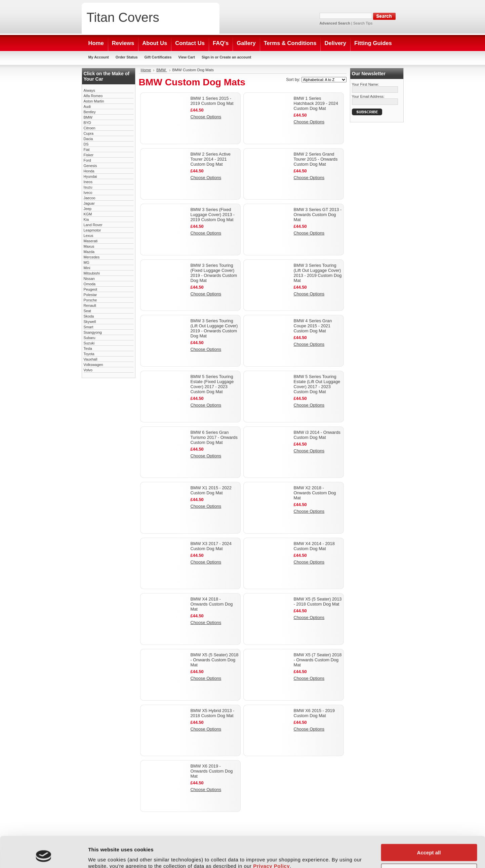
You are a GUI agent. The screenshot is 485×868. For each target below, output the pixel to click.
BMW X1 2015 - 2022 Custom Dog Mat (211, 490)
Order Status (127, 57)
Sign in (208, 57)
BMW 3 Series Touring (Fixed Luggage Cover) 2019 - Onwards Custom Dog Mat (214, 273)
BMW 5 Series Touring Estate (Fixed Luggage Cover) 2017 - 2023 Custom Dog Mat (212, 384)
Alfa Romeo (93, 96)
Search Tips (363, 23)
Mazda (89, 252)
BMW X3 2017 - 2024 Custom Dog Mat (211, 546)
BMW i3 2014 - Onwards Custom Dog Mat (317, 435)
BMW (88, 117)
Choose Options (206, 117)
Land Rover (93, 225)
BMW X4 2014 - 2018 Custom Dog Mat (314, 546)
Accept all (429, 823)
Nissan (89, 279)
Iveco (88, 193)
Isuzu (88, 187)
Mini (87, 268)
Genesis (90, 166)
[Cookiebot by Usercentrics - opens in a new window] (44, 855)
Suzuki (89, 343)
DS (86, 144)
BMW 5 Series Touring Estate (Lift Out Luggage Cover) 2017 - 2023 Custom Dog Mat (317, 384)
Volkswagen (93, 365)
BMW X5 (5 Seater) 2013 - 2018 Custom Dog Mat (318, 602)
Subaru (90, 338)
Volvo (88, 370)
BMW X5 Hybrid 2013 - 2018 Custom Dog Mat (213, 713)
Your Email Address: (368, 96)
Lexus (89, 236)
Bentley (90, 112)
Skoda (89, 316)
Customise (429, 843)
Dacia (88, 139)
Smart (89, 327)
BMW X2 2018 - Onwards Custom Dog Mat (315, 493)
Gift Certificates (158, 57)
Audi (87, 107)
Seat (87, 311)
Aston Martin (94, 101)
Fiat (87, 150)
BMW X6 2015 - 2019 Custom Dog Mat (314, 713)
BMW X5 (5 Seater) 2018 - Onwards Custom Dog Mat (215, 660)
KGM (88, 214)
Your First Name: (366, 84)
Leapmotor (92, 230)
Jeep (88, 209)
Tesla (88, 348)
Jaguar (89, 203)
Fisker (89, 155)
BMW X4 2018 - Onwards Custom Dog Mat (212, 604)
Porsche (90, 300)
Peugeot (91, 289)
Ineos (88, 182)
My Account (99, 57)
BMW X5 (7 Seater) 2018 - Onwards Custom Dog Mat (318, 660)
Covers (123, 17)
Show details (104, 855)
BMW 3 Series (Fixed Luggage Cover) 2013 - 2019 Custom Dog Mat (213, 215)
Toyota (89, 354)
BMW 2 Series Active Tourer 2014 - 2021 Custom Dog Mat (211, 159)
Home (146, 70)
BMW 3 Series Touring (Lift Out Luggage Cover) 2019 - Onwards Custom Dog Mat (214, 328)
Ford (87, 160)
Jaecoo (90, 198)
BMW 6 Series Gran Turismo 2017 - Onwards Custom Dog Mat (214, 437)
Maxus (89, 246)
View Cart (187, 57)
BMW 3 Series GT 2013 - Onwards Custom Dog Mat (318, 215)
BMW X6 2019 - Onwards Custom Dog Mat (212, 771)
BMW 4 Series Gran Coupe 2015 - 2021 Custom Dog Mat (313, 326)
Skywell (90, 322)
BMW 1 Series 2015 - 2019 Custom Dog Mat (212, 101)
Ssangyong (93, 332)
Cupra (89, 133)
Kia (86, 219)
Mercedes (92, 257)
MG (87, 262)
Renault (90, 305)
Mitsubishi (92, 273)
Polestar (90, 295)
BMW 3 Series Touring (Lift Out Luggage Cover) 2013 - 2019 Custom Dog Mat (318, 273)
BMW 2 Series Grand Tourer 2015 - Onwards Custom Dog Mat (316, 159)
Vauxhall (91, 359)
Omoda (90, 284)
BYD (87, 123)
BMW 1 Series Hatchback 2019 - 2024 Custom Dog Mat (316, 103)
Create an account (235, 57)
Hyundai (90, 176)
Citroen (90, 128)
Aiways (89, 90)
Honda (89, 171)
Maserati (91, 241)
